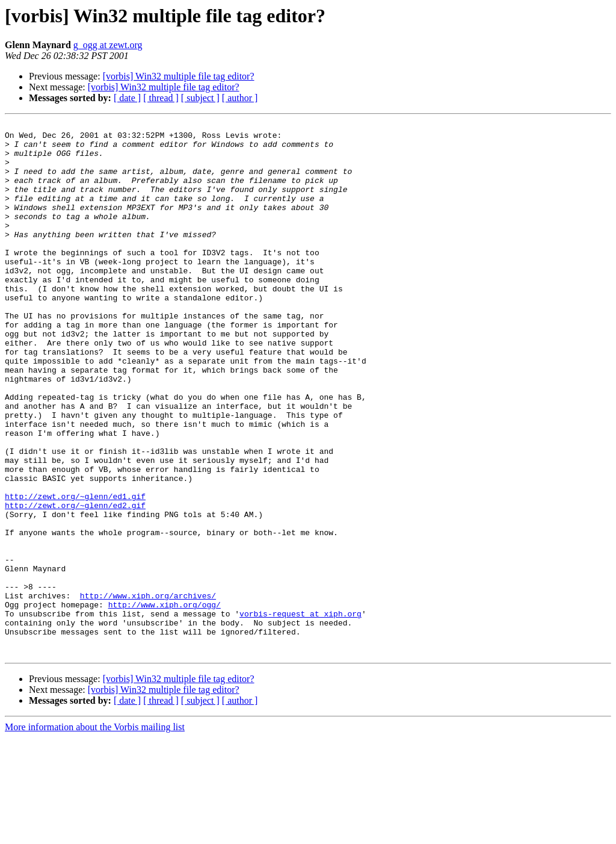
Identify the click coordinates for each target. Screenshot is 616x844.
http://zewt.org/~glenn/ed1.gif (75, 572)
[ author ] (240, 98)
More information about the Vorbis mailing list (95, 833)
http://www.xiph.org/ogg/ (165, 702)
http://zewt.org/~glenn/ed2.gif (75, 583)
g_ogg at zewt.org (108, 45)
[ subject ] (200, 98)
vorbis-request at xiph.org (300, 713)
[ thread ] (161, 98)
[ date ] (127, 98)
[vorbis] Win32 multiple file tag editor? (179, 76)
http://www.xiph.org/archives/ (148, 691)
